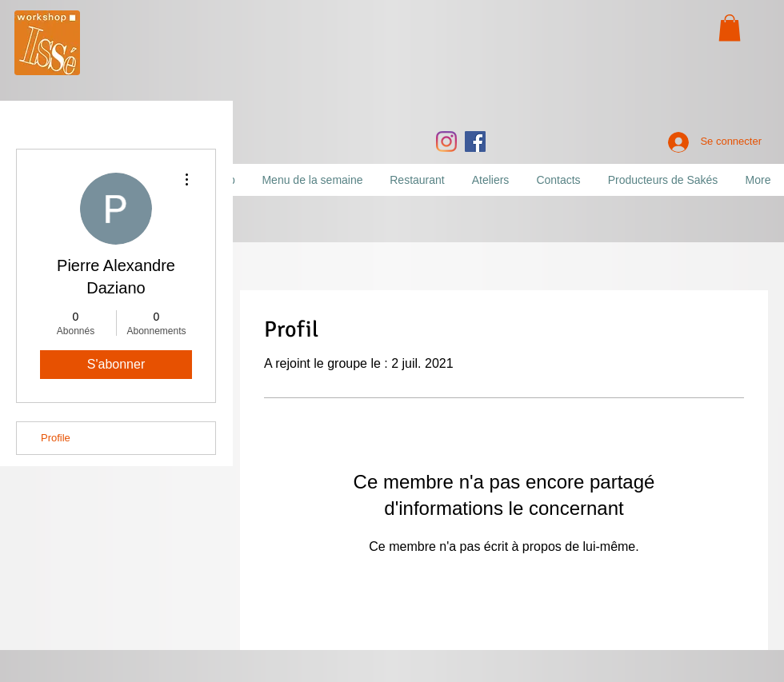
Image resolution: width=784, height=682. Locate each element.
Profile (56, 438)
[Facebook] (475, 142)
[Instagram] (446, 142)
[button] (730, 28)
